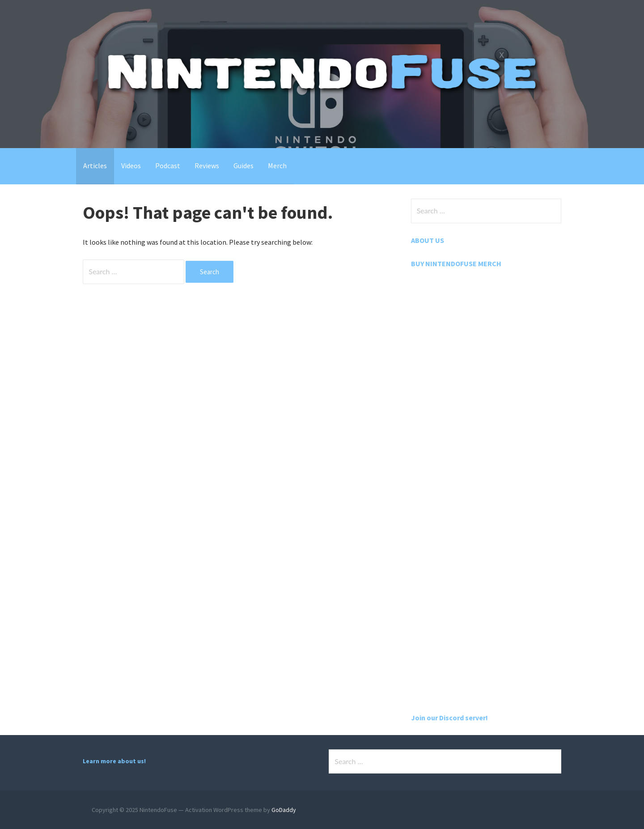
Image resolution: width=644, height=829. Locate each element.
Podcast (168, 166)
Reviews (207, 166)
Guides (244, 166)
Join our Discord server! (449, 718)
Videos (131, 166)
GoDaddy (284, 810)
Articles (95, 166)
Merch (277, 166)
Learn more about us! (114, 761)
